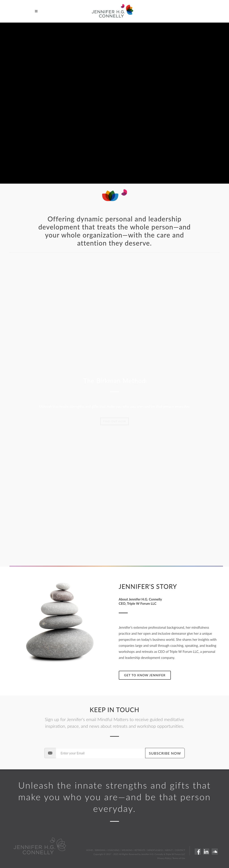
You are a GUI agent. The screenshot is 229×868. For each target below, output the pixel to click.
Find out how (114, 421)
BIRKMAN (100, 850)
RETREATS (140, 850)
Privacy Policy (164, 858)
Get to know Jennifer (145, 675)
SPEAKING (127, 850)
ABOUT (169, 850)
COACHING (113, 850)
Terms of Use (179, 858)
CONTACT (180, 850)
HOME (90, 850)
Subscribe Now (165, 753)
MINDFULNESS (155, 850)
